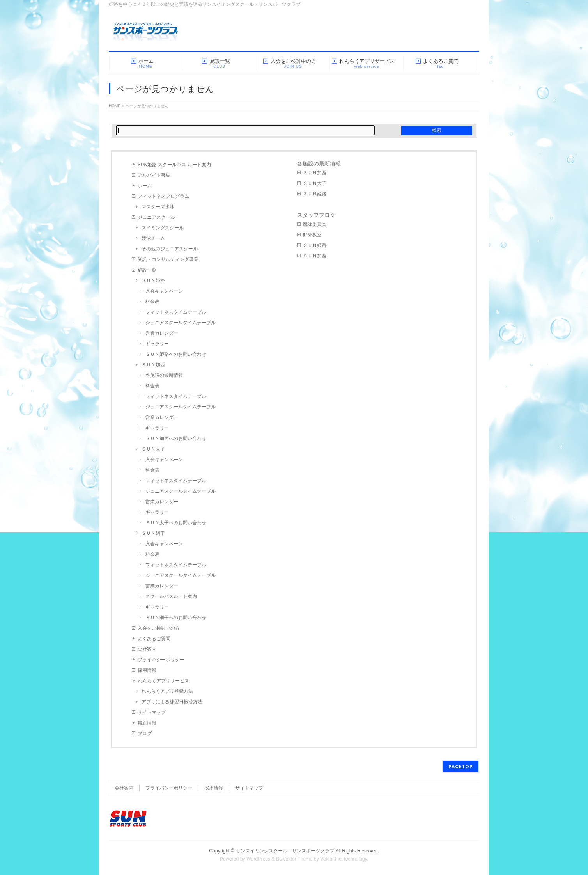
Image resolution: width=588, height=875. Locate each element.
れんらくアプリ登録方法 (167, 691)
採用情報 (147, 670)
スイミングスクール (163, 228)
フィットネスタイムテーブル (176, 312)
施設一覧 (147, 270)
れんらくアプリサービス (163, 681)
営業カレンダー (162, 333)
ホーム (145, 186)
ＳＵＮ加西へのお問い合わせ (176, 438)
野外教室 (312, 235)
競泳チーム (153, 238)
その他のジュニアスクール (170, 249)
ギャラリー (157, 344)
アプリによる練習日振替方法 (172, 702)
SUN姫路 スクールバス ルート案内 (174, 165)
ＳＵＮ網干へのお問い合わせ (176, 618)
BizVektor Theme (294, 859)
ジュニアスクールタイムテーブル (181, 323)
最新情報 (147, 723)
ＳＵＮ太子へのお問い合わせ (176, 523)
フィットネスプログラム (163, 196)
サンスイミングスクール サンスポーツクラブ (285, 851)
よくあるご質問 (154, 639)
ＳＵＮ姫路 (153, 280)
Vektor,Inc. (331, 859)
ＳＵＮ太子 (153, 449)
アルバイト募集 (154, 175)
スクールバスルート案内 (171, 596)
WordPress (258, 859)
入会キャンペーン (164, 291)
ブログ (145, 733)
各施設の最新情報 (164, 375)
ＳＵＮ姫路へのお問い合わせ (176, 354)
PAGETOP (461, 766)
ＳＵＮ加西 (153, 365)
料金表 (152, 302)
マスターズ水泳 (158, 207)
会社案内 (147, 649)
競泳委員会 (315, 224)
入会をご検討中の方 (159, 628)
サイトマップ (152, 712)
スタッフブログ (316, 215)
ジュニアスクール (156, 217)
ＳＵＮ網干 (153, 533)
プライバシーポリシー (161, 660)
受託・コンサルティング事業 (168, 259)
